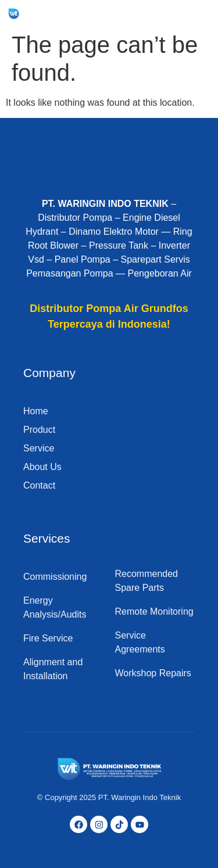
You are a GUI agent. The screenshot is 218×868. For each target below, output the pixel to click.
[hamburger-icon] (196, 14)
